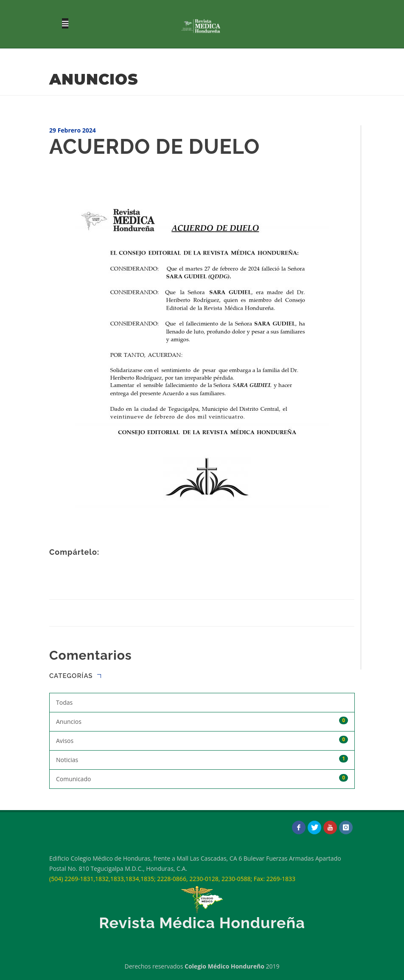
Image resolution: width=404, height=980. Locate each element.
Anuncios (202, 721)
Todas (64, 702)
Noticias (202, 759)
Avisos (202, 740)
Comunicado (202, 778)
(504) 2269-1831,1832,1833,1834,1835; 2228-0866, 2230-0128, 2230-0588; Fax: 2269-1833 (172, 879)
